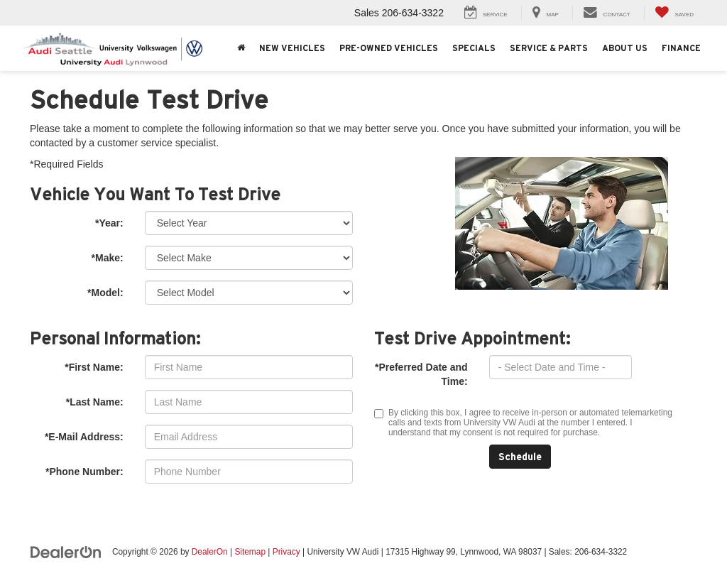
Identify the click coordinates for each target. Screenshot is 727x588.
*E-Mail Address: (84, 437)
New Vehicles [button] (292, 48)
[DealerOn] (66, 551)
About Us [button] (625, 48)
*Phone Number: (84, 472)
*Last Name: (95, 402)
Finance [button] (681, 48)
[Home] (241, 48)
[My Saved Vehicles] (674, 13)
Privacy (286, 552)
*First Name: (94, 367)
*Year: (109, 223)
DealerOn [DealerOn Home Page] (210, 552)
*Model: (105, 293)
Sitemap (250, 552)
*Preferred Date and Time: (421, 374)
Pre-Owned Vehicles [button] (389, 48)
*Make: (108, 258)
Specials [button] (474, 48)
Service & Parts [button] (549, 48)
